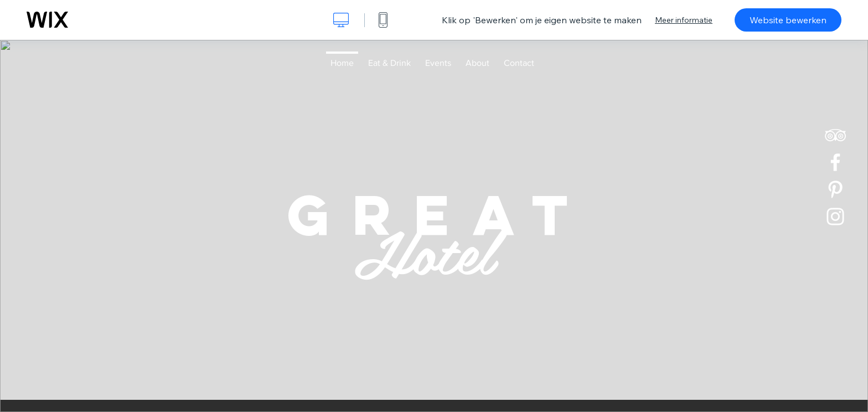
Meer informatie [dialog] (684, 20)
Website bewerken (788, 20)
